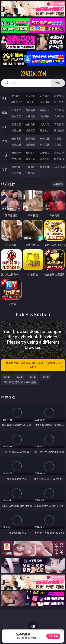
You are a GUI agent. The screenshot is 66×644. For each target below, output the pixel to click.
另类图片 (59, 145)
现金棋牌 (45, 102)
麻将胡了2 (16, 102)
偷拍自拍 (30, 124)
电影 (5, 127)
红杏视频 (16, 173)
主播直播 (45, 116)
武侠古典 (59, 153)
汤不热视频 (59, 167)
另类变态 (59, 130)
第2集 (20, 377)
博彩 (5, 99)
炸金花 (30, 102)
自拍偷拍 (30, 110)
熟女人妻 (16, 116)
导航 (5, 169)
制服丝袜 (16, 130)
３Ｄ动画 (59, 110)
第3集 (33, 377)
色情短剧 (30, 173)
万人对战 (45, 96)
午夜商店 (30, 167)
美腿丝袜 (16, 145)
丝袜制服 (30, 116)
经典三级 (30, 130)
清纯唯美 (30, 145)
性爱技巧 (59, 159)
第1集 (7, 377)
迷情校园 (16, 159)
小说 (5, 155)
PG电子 (16, 96)
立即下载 (53, 636)
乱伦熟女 (45, 130)
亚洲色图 (30, 138)
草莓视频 (45, 167)
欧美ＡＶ (45, 110)
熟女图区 (45, 145)
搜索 (58, 83)
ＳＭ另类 (59, 116)
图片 (5, 141)
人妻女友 (45, 153)
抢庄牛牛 (59, 102)
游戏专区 (59, 96)
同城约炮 (16, 167)
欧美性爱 (59, 124)
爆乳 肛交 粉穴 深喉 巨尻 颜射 (20, 382)
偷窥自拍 (16, 138)
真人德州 (30, 96)
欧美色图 (45, 138)
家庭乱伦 (30, 153)
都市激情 (16, 153)
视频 (5, 113)
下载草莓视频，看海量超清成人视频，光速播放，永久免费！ (33, 365)
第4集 (46, 377)
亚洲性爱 (16, 124)
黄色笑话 (45, 159)
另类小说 (30, 159)
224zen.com (33, 74)
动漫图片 (59, 138)
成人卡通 (45, 124)
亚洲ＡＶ (16, 110)
